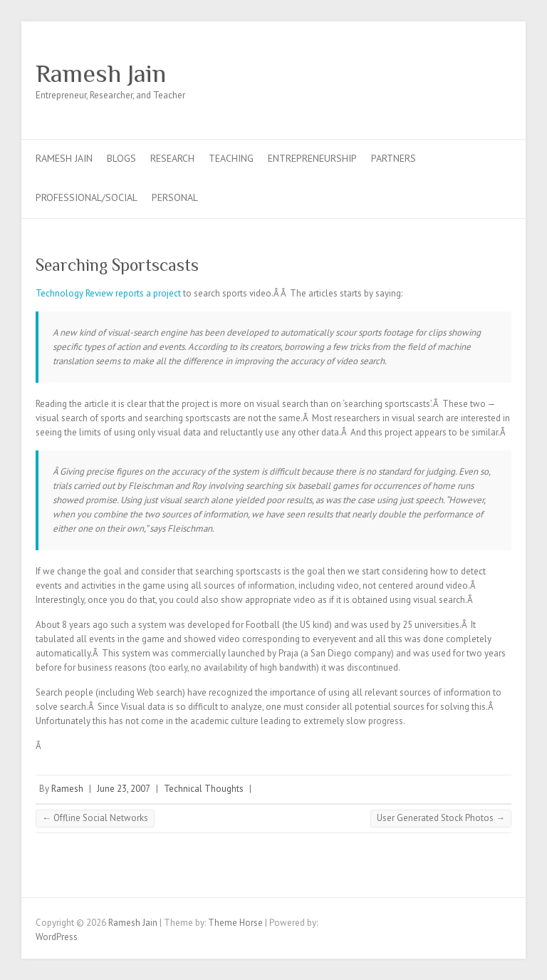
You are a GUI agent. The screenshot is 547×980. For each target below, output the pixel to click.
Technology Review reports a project (108, 293)
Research (172, 158)
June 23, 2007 (124, 789)
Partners (394, 158)
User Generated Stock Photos (441, 818)
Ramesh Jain (101, 73)
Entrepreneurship (312, 158)
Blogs (121, 158)
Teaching (231, 158)
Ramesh (67, 789)
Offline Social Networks (95, 818)
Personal (175, 197)
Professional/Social (87, 197)
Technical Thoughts (204, 789)
